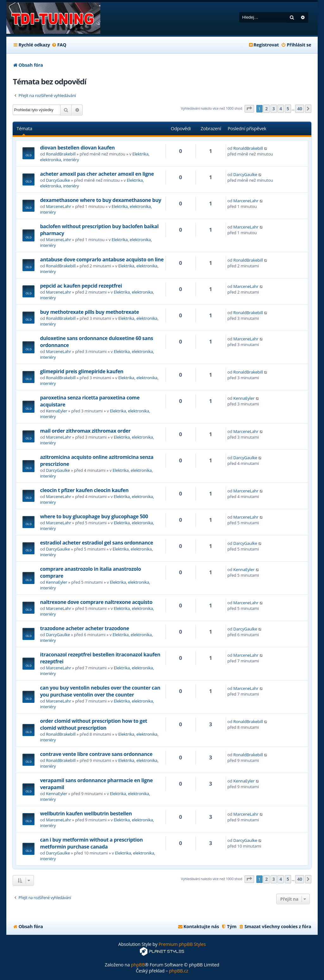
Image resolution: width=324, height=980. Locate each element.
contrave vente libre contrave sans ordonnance (96, 754)
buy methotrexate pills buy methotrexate (89, 312)
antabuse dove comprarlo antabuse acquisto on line (102, 259)
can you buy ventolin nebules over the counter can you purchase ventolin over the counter (100, 691)
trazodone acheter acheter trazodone (84, 628)
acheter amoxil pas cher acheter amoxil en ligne (97, 174)
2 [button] (266, 109)
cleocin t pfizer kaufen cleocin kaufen (84, 490)
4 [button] (281, 109)
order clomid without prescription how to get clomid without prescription (93, 724)
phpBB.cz (179, 971)
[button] (249, 109)
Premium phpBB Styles (182, 944)
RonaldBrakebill (61, 154)
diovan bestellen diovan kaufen (77, 148)
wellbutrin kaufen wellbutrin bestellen (86, 813)
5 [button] (288, 109)
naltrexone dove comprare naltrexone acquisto (96, 602)
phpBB (138, 965)
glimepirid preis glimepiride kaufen (81, 371)
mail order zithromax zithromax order (85, 431)
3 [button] (274, 109)
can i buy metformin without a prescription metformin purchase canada (91, 843)
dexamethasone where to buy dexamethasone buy (100, 200)
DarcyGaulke (58, 180)
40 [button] (300, 109)
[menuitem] (59, 45)
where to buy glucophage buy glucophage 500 (94, 516)
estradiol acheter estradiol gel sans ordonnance (96, 543)
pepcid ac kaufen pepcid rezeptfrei (81, 286)
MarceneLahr (58, 206)
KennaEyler (56, 411)
